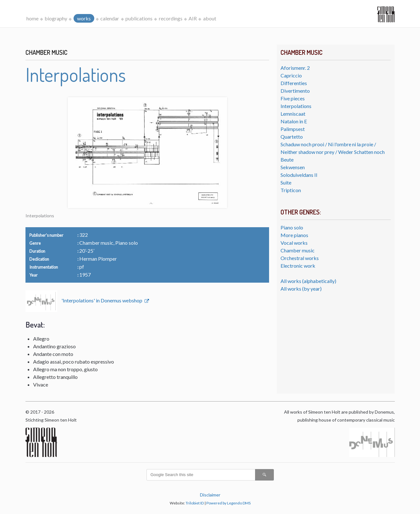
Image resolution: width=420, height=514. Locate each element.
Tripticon (291, 190)
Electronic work (298, 266)
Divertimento (295, 91)
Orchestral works (300, 258)
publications (139, 18)
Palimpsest (293, 129)
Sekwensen (293, 167)
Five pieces (293, 98)
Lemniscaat (293, 114)
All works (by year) (301, 289)
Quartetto (292, 137)
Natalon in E (294, 121)
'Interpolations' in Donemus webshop (102, 300)
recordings (171, 18)
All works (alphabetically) (308, 281)
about (210, 18)
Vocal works (294, 243)
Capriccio (291, 75)
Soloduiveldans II (299, 175)
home (32, 18)
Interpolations (296, 106)
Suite (286, 182)
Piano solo (292, 227)
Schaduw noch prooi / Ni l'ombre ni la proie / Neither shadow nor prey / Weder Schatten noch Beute (333, 152)
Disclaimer (210, 495)
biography (56, 18)
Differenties (294, 83)
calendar (110, 18)
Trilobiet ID (195, 503)
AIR (193, 18)
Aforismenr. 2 (295, 68)
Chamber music (298, 250)
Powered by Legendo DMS (228, 503)
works (84, 18)
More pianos (294, 235)
